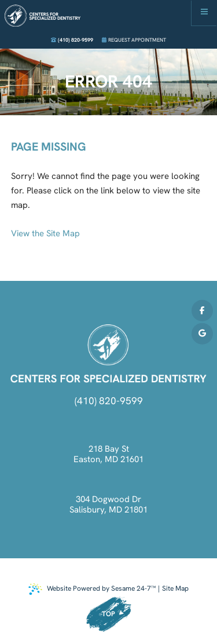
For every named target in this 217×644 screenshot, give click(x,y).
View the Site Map (45, 233)
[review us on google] (202, 334)
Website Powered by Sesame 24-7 (92, 589)
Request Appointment (134, 40)
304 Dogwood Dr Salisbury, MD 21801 (108, 504)
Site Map (175, 588)
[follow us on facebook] (202, 311)
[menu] (204, 13)
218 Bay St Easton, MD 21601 (108, 454)
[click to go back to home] (109, 354)
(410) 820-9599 (72, 40)
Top (108, 614)
